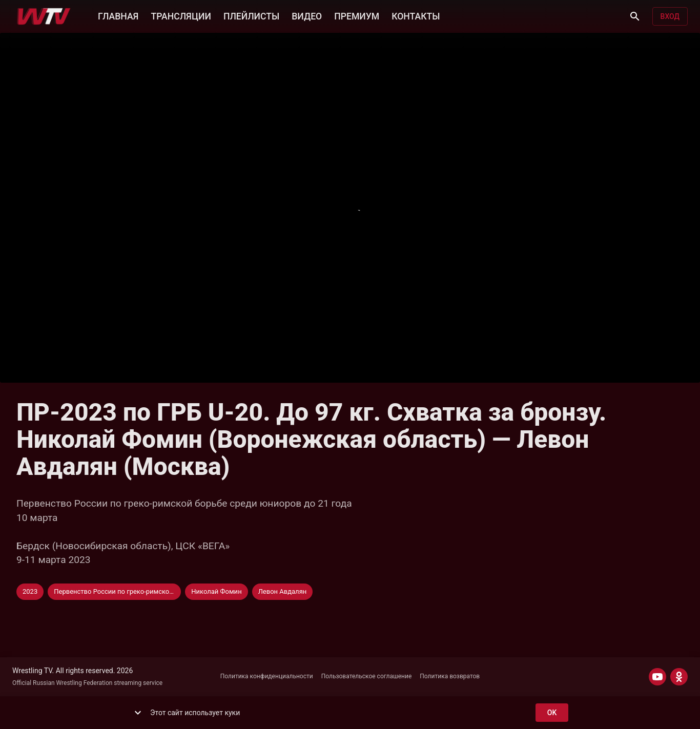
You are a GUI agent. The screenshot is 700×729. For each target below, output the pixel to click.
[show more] (138, 713)
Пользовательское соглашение (367, 676)
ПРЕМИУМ (357, 15)
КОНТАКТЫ (416, 15)
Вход (670, 17)
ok (552, 713)
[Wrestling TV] (44, 16)
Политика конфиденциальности (267, 676)
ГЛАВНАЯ (118, 15)
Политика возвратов (450, 676)
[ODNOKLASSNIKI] (679, 677)
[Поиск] (635, 16)
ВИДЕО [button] (307, 15)
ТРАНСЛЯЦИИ (181, 15)
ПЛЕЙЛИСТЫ (251, 15)
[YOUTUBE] (657, 677)
